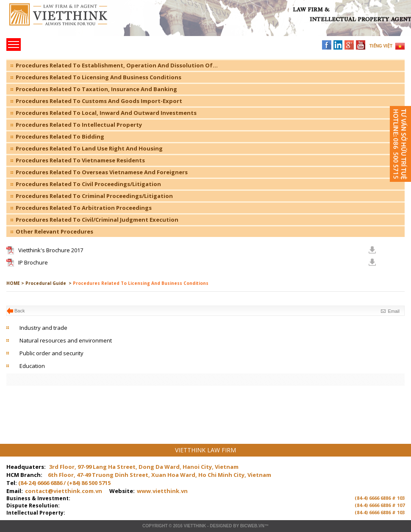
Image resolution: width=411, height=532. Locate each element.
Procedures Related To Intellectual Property (79, 125)
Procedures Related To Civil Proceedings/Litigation (88, 184)
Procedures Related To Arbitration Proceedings (84, 208)
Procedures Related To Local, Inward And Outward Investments (106, 113)
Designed (221, 526)
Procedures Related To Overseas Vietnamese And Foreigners (102, 172)
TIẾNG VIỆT (381, 46)
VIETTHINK (195, 526)
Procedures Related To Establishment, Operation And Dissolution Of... (117, 65)
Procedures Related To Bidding (60, 136)
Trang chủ (65, 21)
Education (32, 366)
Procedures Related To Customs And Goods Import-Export (99, 101)
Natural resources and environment (66, 340)
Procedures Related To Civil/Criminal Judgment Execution (97, 220)
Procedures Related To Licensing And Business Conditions (99, 77)
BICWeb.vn (252, 526)
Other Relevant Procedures (54, 231)
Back (19, 311)
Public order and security (51, 353)
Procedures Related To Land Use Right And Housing (89, 148)
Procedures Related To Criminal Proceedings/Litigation (94, 196)
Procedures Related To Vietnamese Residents (80, 160)
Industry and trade (43, 328)
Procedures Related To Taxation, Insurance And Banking (96, 89)
